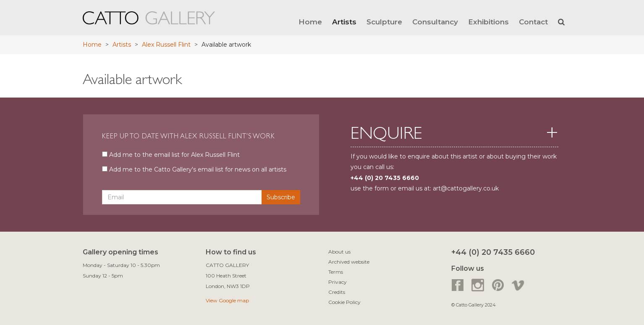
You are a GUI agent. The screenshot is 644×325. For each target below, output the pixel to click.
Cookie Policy (344, 302)
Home (310, 22)
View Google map (227, 300)
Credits (337, 292)
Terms (336, 272)
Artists (344, 22)
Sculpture (384, 22)
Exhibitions (488, 22)
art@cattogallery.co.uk (466, 188)
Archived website (349, 262)
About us (339, 252)
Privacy (338, 282)
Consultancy (435, 22)
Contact (533, 22)
